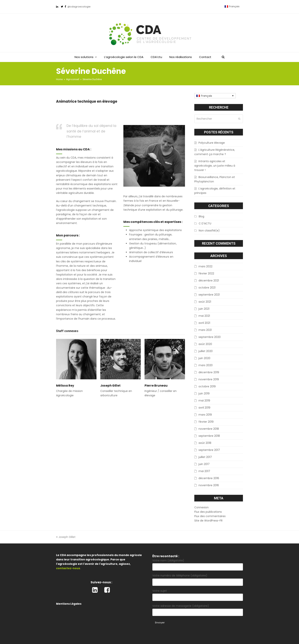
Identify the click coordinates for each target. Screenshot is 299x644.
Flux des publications (208, 512)
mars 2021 (205, 330)
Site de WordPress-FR (208, 521)
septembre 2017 (209, 450)
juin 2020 (204, 358)
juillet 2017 (205, 457)
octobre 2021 (207, 288)
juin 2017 (204, 464)
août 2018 (205, 443)
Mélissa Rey (65, 386)
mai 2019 (204, 401)
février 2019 (206, 422)
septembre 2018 (209, 436)
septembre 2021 (209, 295)
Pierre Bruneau (156, 386)
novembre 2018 (209, 429)
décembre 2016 (209, 478)
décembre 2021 (209, 280)
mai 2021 (204, 316)
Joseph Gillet (110, 386)
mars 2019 (205, 415)
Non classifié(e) (209, 231)
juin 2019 (204, 393)
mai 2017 (204, 471)
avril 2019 (204, 408)
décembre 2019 (209, 372)
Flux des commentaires (210, 516)
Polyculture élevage (212, 143)
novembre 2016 (209, 485)
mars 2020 (206, 365)
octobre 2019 (207, 386)
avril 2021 (204, 323)
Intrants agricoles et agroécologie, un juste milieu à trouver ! (215, 166)
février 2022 (206, 273)
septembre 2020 (210, 337)
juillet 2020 (206, 351)
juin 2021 (204, 309)
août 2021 (205, 302)
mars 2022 (205, 266)
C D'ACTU (205, 223)
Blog (201, 216)
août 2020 (205, 344)
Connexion (201, 507)
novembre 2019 (209, 379)
